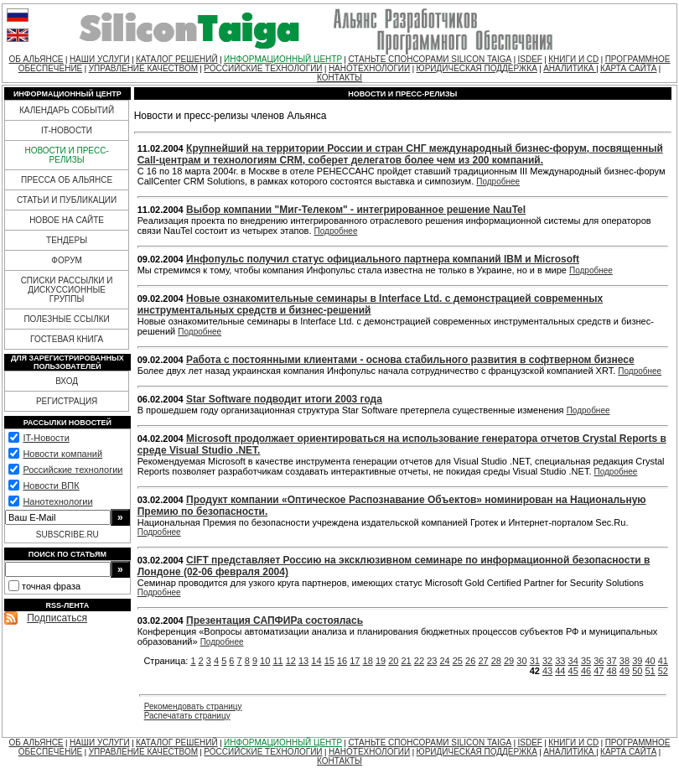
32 (547, 661)
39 (637, 661)
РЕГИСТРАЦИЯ (67, 401)
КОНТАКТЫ (339, 78)
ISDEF (529, 59)
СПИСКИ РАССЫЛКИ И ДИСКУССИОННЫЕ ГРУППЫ (67, 290)
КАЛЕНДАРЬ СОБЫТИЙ (67, 110)
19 (381, 661)
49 (625, 671)
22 (419, 661)
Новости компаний (62, 454)
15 (329, 661)
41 (663, 661)
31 (535, 661)
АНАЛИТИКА (570, 68)
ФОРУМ (67, 260)
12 (291, 661)
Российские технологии (73, 470)
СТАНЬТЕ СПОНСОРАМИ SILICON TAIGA (430, 59)
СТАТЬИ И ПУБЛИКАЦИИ (67, 200)
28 (496, 661)
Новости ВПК (51, 485)
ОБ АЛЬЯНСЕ (36, 59)
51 (650, 671)
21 (407, 661)
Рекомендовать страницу (193, 706)
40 (650, 661)
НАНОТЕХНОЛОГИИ (369, 68)
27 (483, 661)
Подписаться (57, 618)
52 (663, 671)
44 (560, 671)
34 (573, 661)
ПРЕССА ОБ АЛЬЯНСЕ (67, 180)
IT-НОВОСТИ (67, 130)
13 (303, 661)
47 (599, 671)
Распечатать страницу (187, 716)
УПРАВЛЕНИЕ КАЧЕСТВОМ (143, 68)
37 (612, 661)
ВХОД (67, 381)
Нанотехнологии (57, 501)
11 (277, 661)
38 (625, 661)
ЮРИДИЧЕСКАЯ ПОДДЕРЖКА (477, 68)
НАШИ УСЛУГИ (100, 59)
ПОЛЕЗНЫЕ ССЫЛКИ (66, 319)
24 (444, 661)
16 (342, 661)
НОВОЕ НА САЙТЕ (67, 220)
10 (265, 661)
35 (586, 661)
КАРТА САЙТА (628, 68)
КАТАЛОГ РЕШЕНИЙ (177, 59)
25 (458, 661)
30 (521, 661)
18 (368, 661)
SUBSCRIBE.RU (67, 535)
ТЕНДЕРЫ (67, 240)
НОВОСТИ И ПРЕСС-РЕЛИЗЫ (66, 155)
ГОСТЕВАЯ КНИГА (67, 339)
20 (393, 661)
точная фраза (51, 586)
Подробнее (498, 182)
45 (573, 671)
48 (612, 671)
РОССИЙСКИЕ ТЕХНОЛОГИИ (263, 68)
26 (470, 661)
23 (432, 661)
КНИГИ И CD (573, 59)
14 (316, 661)
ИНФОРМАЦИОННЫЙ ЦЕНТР (283, 59)
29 (509, 661)
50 (637, 671)
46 (586, 671)
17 (355, 661)
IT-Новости (46, 438)
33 (560, 661)
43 (547, 671)
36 (599, 661)
